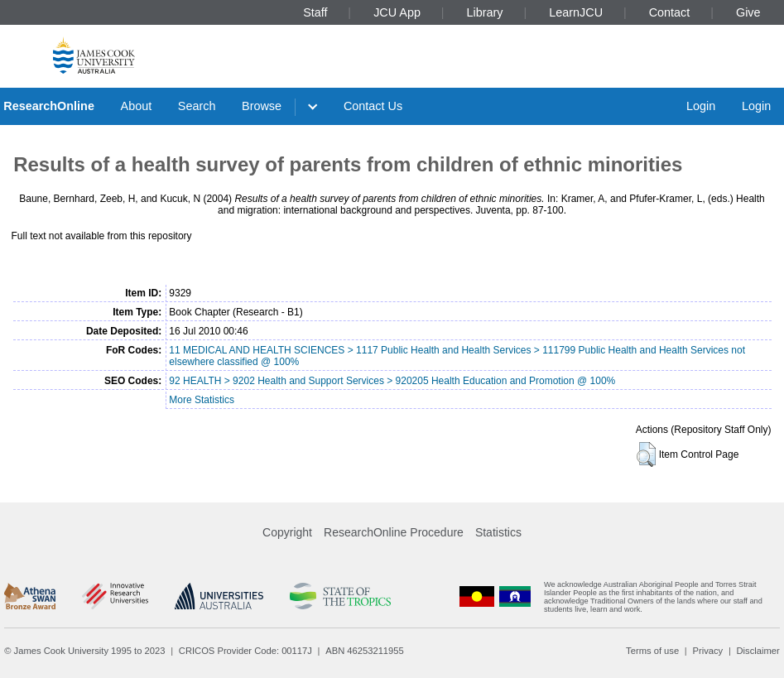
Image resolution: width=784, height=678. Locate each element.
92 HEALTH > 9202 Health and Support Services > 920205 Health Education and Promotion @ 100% (392, 381)
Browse (262, 106)
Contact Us (373, 106)
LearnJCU (576, 12)
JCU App (397, 12)
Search (197, 106)
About (137, 106)
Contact (670, 12)
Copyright (287, 532)
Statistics (498, 532)
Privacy (707, 651)
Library (485, 12)
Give (748, 12)
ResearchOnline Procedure (394, 532)
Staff (315, 12)
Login (701, 106)
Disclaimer (758, 651)
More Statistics (202, 400)
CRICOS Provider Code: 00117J (245, 651)
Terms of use (652, 651)
